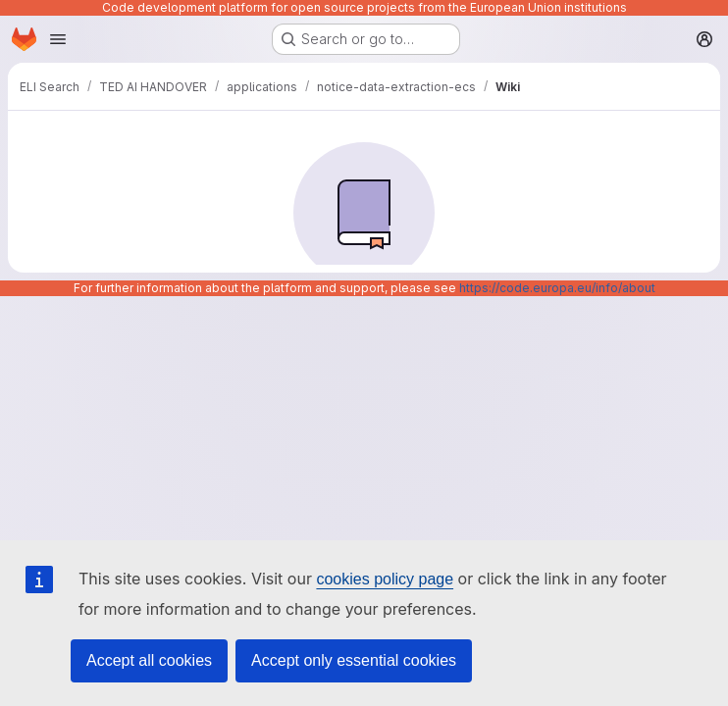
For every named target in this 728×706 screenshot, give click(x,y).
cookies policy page (385, 579)
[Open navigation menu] (58, 39)
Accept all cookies (149, 660)
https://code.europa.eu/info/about (557, 288)
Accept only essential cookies (354, 660)
